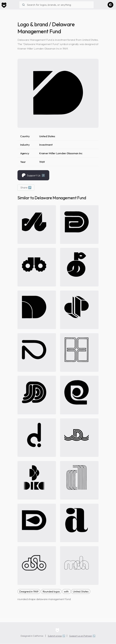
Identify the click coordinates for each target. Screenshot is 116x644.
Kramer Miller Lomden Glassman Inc (61, 153)
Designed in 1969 (29, 592)
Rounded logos (51, 592)
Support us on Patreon (81, 636)
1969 (42, 162)
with (67, 592)
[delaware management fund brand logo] (58, 93)
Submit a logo (55, 636)
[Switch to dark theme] (110, 5)
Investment (46, 145)
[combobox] (57, 5)
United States (47, 136)
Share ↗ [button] (26, 187)
